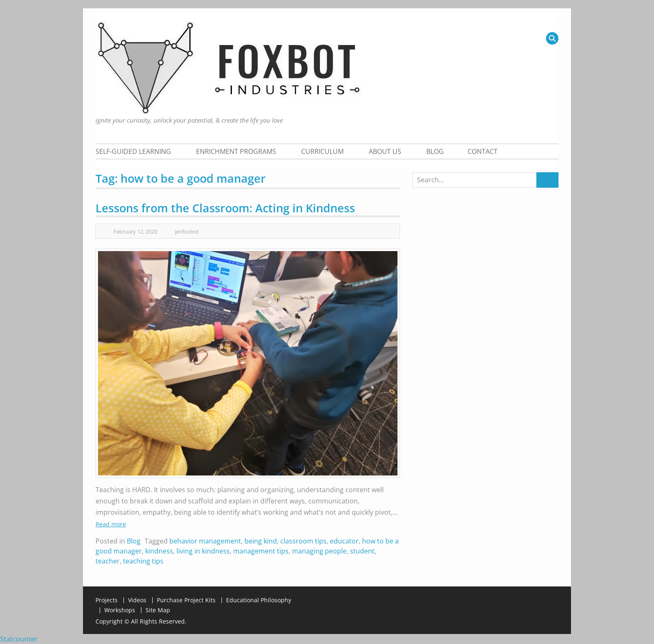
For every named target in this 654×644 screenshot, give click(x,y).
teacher (108, 561)
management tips (261, 551)
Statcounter (19, 639)
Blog (435, 151)
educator (344, 541)
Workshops (120, 610)
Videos (137, 600)
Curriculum (322, 151)
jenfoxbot (187, 231)
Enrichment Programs (236, 151)
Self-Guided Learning (133, 151)
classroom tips (303, 541)
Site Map (158, 610)
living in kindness (203, 551)
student (362, 551)
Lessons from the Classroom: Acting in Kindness (225, 208)
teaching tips (143, 561)
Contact (483, 151)
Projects (107, 600)
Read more (111, 524)
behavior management (205, 541)
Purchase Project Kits (186, 600)
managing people (319, 551)
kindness (159, 551)
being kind (261, 541)
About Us (385, 151)
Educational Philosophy (259, 600)
